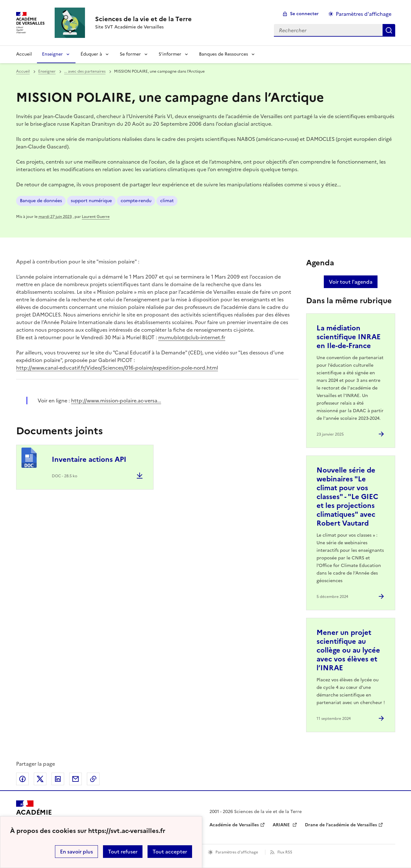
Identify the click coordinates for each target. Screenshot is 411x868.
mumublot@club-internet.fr (192, 337)
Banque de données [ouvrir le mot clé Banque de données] (41, 201)
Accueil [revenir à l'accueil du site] (24, 54)
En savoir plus (76, 852)
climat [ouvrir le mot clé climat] (167, 201)
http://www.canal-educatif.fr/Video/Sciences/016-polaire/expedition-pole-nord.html (117, 368)
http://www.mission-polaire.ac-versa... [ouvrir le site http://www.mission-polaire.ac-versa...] (116, 401)
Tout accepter (170, 852)
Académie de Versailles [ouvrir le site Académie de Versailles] (234, 825)
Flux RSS (285, 852)
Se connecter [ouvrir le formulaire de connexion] (304, 14)
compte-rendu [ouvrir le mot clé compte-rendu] (136, 201)
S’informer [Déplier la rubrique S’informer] (170, 54)
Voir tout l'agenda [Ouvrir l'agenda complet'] (351, 282)
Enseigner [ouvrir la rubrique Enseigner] (47, 71)
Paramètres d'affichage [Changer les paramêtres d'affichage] (364, 14)
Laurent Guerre (96, 217)
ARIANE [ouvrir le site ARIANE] (282, 825)
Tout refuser (123, 852)
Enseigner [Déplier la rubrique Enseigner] (52, 54)
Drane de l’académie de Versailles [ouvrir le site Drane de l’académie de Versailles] (341, 825)
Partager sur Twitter (40, 779)
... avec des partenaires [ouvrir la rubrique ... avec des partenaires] (85, 71)
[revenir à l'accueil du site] (143, 19)
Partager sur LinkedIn (58, 779)
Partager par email (76, 779)
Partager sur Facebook (22, 779)
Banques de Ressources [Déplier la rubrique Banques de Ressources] (224, 54)
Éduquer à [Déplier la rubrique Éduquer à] (91, 54)
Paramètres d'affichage (237, 852)
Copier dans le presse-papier (93, 779)
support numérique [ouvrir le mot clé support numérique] (91, 201)
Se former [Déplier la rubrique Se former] (130, 54)
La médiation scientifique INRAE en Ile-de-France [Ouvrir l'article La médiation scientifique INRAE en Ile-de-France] (349, 337)
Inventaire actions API (89, 459)
